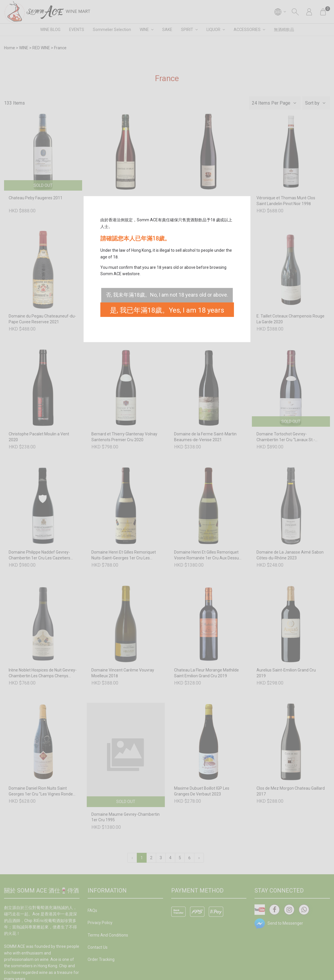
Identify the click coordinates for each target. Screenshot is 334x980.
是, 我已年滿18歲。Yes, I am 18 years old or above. (167, 312)
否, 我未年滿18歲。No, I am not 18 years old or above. (167, 295)
